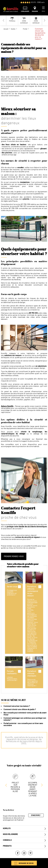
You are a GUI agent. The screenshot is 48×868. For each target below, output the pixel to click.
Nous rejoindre (10, 834)
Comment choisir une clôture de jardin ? (20, 709)
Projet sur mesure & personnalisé (15, 787)
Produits (7, 846)
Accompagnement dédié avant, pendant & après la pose (33, 789)
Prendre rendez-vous (14, 556)
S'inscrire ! (36, 815)
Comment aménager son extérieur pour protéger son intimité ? (25, 719)
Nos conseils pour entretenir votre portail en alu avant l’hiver (25, 714)
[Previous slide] (4, 20)
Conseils (7, 840)
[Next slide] (45, 20)
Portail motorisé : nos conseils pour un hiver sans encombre (23, 724)
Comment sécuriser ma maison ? (17, 706)
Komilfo (7, 828)
